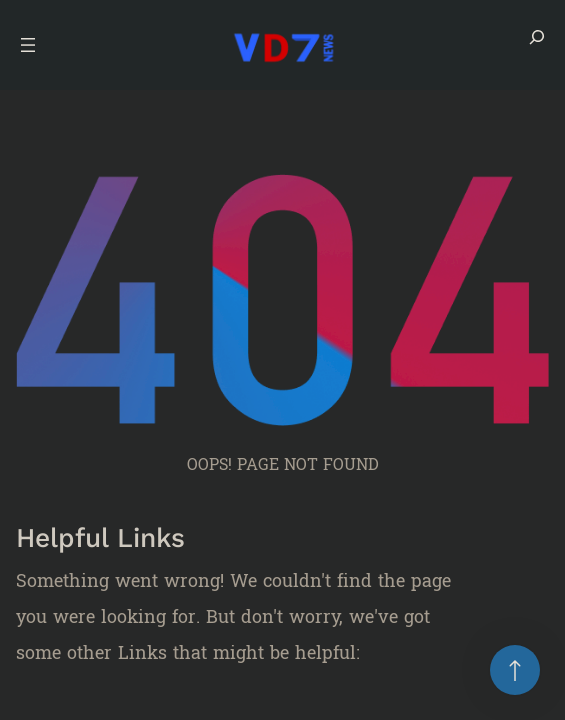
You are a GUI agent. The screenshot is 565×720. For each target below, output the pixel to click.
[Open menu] (28, 45)
